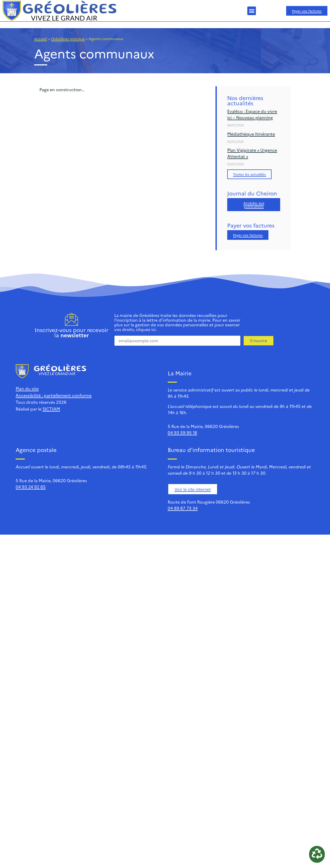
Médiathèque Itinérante (251, 134)
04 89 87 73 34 (183, 508)
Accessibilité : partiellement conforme (54, 395)
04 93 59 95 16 (182, 432)
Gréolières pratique (68, 39)
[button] (252, 11)
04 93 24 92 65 (31, 487)
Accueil (41, 39)
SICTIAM (51, 409)
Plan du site (27, 388)
